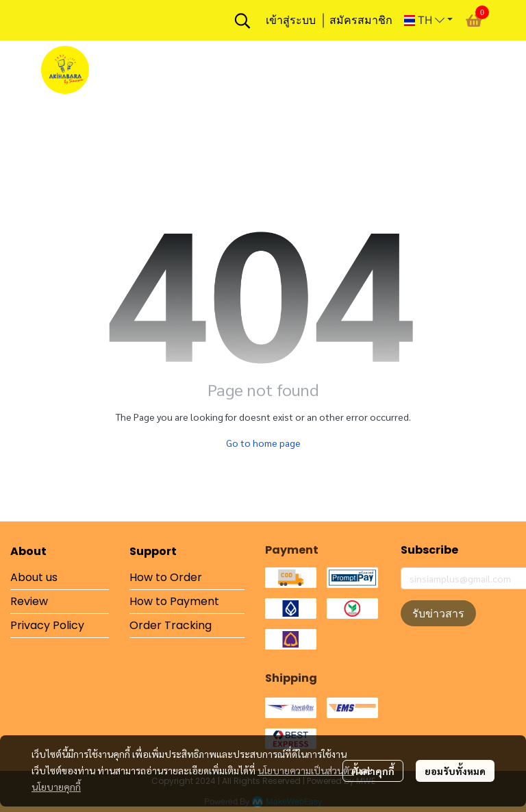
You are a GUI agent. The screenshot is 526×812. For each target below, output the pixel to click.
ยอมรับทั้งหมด (455, 771)
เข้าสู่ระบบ (291, 20)
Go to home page (263, 443)
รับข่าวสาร (438, 613)
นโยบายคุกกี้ (56, 787)
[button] (242, 21)
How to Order (166, 577)
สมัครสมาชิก (361, 20)
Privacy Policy (47, 625)
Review (29, 601)
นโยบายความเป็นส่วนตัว (306, 770)
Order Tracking (171, 625)
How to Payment (174, 601)
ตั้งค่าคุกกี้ (373, 771)
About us (34, 577)
